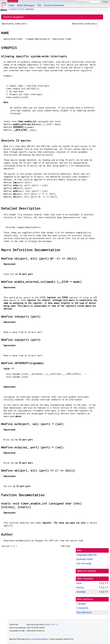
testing (80, 587)
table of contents (87, 571)
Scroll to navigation (13, 17)
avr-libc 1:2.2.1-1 (51, 625)
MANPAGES (13, 1)
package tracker (85, 559)
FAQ (39, 5)
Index (12, 5)
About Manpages (26, 5)
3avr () (84, 612)
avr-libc (21, 9)
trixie (79, 583)
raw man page (84, 563)
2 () (82, 608)
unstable (13, 9)
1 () (81, 604)
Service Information (54, 5)
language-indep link (87, 555)
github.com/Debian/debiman (37, 639)
